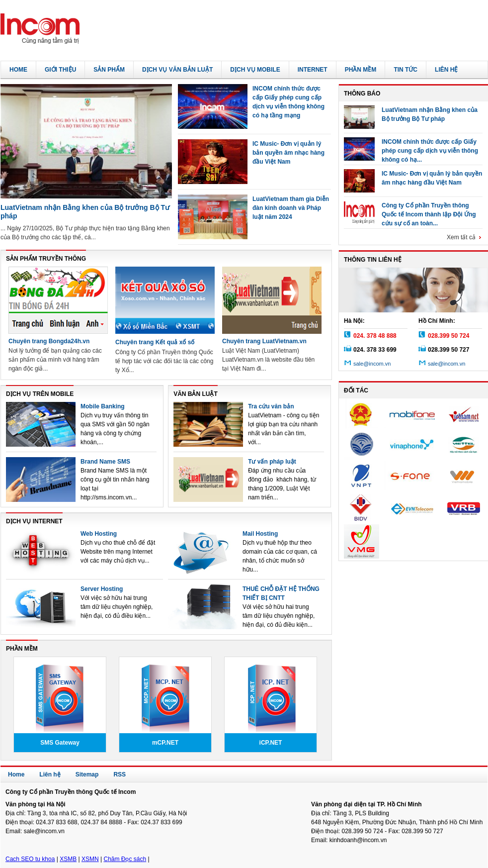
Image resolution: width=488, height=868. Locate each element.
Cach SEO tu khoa (30, 859)
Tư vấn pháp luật (272, 462)
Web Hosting (99, 534)
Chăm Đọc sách (125, 859)
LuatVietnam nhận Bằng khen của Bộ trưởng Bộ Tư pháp (430, 114)
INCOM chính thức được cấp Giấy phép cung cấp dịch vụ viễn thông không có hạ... (430, 149)
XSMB (68, 859)
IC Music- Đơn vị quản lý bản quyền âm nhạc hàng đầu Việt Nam (288, 153)
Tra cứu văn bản (271, 406)
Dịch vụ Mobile (255, 70)
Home (18, 70)
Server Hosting (102, 589)
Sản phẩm (109, 70)
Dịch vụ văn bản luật (177, 70)
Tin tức (406, 70)
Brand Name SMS (105, 462)
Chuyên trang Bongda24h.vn (49, 341)
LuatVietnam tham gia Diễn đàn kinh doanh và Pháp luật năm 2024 (291, 208)
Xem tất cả (465, 237)
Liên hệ (446, 70)
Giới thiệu (60, 70)
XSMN (90, 859)
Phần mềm (361, 70)
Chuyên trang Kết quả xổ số (155, 342)
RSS (120, 774)
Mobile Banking (103, 406)
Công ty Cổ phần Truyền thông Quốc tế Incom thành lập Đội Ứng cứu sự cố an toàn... (429, 213)
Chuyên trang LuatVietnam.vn (264, 341)
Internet (313, 70)
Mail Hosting (260, 534)
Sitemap (87, 774)
